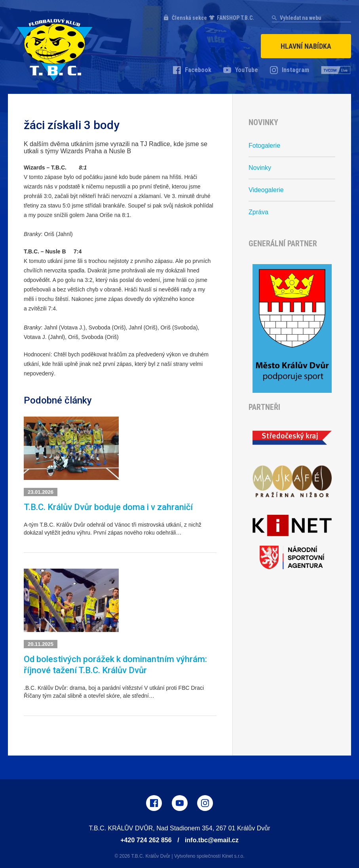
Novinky (260, 168)
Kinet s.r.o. (233, 856)
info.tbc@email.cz (212, 840)
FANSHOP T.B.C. (236, 18)
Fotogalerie (264, 146)
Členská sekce (189, 18)
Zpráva (258, 212)
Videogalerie (266, 190)
